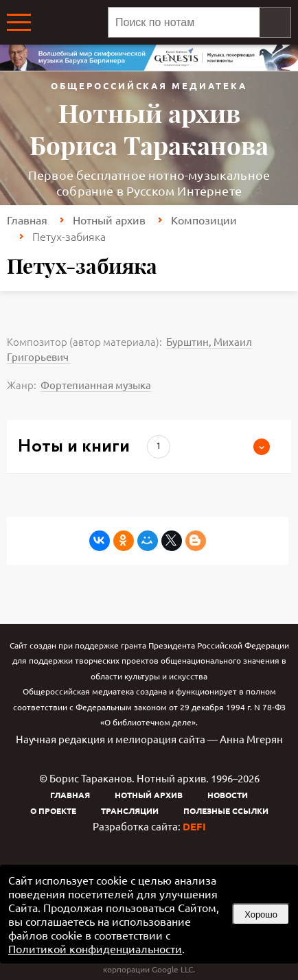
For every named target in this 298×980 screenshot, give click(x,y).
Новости (228, 795)
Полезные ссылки (226, 810)
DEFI (194, 826)
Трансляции (130, 810)
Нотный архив (109, 220)
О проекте (53, 810)
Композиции (204, 220)
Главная (27, 220)
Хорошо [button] (261, 914)
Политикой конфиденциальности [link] (95, 948)
